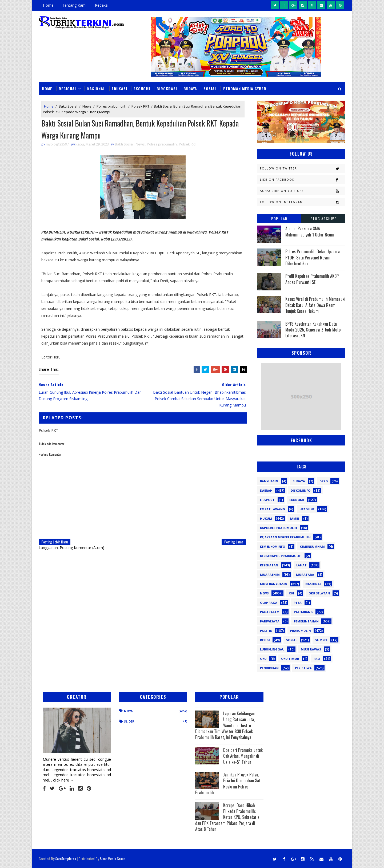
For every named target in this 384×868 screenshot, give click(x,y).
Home (48, 5)
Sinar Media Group (113, 859)
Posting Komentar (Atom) (82, 548)
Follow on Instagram (303, 202)
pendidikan (269, 668)
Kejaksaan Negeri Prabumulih (285, 537)
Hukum (266, 518)
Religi (265, 640)
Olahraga (269, 603)
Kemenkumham (312, 547)
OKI (291, 593)
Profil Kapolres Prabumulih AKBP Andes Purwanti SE (312, 279)
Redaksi (102, 5)
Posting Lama (234, 542)
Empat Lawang (273, 509)
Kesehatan (269, 565)
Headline (307, 509)
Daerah (266, 490)
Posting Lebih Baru (55, 542)
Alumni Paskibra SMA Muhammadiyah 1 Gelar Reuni (310, 231)
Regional (68, 88)
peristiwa (303, 668)
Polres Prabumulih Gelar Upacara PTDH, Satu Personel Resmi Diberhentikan (313, 257)
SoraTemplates (66, 859)
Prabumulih (301, 631)
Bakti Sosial (68, 106)
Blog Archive (323, 218)
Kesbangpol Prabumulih (281, 556)
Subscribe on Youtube (303, 191)
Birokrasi (167, 88)
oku (263, 659)
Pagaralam (270, 612)
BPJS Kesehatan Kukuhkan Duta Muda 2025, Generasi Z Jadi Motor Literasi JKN (314, 330)
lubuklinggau (272, 649)
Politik (266, 631)
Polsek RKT (140, 106)
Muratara (305, 575)
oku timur (290, 659)
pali (317, 659)
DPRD (324, 481)
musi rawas (311, 649)
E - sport (267, 500)
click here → (63, 780)
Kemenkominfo (273, 547)
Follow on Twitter (303, 169)
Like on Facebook (303, 180)
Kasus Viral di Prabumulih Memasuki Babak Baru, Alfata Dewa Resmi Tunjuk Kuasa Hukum (315, 305)
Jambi (295, 518)
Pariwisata (270, 621)
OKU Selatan (319, 593)
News (87, 106)
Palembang (303, 612)
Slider (129, 721)
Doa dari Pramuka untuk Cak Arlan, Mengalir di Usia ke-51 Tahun (243, 756)
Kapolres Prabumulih (279, 528)
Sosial (210, 88)
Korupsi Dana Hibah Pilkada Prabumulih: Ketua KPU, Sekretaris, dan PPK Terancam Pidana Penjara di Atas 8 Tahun (228, 817)
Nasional (96, 88)
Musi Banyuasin (274, 584)
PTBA (298, 603)
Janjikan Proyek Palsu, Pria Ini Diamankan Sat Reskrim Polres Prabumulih (228, 784)
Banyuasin (269, 481)
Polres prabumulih (111, 106)
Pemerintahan (306, 621)
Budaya (190, 88)
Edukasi (119, 88)
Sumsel (321, 640)
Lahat (301, 565)
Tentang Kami (74, 5)
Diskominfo (301, 490)
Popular (279, 218)
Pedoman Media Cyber (245, 88)
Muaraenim (270, 575)
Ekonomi (142, 88)
